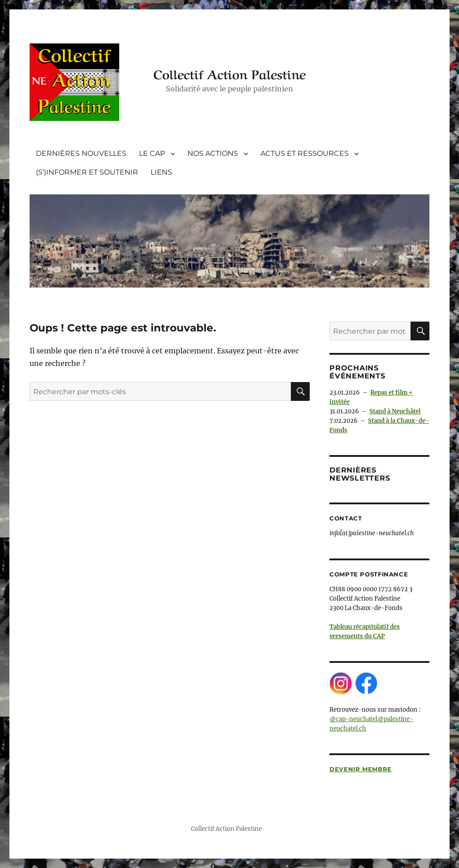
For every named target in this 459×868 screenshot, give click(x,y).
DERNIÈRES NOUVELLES (81, 153)
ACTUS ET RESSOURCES (305, 153)
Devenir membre (361, 769)
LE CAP (152, 153)
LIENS (161, 172)
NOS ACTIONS (213, 153)
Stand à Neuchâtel (395, 411)
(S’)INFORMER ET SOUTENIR (87, 172)
